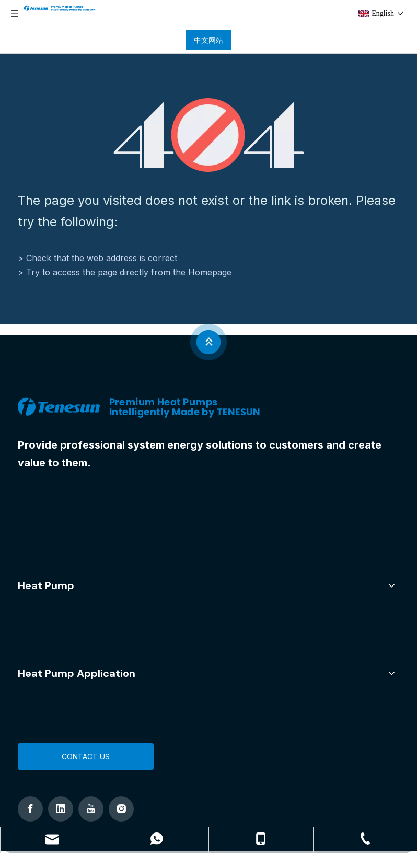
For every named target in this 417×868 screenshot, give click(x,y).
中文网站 (209, 40)
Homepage (210, 272)
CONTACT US (86, 756)
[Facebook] (30, 809)
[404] (209, 135)
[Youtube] (91, 809)
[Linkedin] (61, 809)
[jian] (209, 342)
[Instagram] (121, 809)
